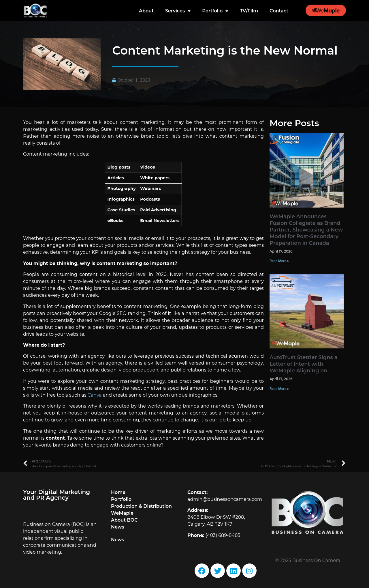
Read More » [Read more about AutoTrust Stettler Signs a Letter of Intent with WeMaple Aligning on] (279, 389)
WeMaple (122, 513)
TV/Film (249, 11)
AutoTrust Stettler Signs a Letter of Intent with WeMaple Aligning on (304, 364)
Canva (95, 395)
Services (178, 11)
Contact (279, 11)
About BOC (124, 520)
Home (118, 492)
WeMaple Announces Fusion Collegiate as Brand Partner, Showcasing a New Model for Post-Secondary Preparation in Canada (306, 230)
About (146, 11)
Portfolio (215, 11)
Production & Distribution (141, 506)
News (118, 527)
